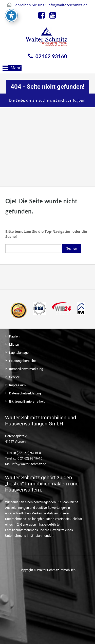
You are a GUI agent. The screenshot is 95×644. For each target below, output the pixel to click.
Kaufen (14, 336)
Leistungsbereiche (22, 361)
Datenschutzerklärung (25, 393)
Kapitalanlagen (20, 353)
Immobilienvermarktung (26, 369)
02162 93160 (51, 56)
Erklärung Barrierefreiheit (27, 401)
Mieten (14, 344)
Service (14, 377)
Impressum (17, 385)
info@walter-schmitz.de (68, 5)
